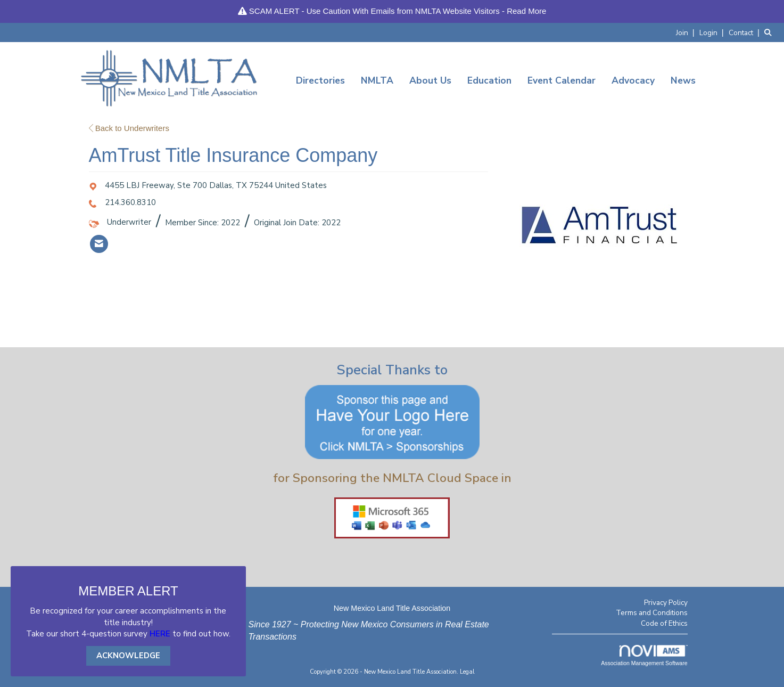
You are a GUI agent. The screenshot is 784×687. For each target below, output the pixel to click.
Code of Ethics (664, 623)
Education (489, 80)
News (683, 80)
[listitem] (687, 32)
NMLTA (377, 80)
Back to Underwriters (129, 128)
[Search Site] (770, 32)
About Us (430, 80)
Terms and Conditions (652, 613)
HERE (160, 634)
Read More (526, 11)
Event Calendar (562, 80)
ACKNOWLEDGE (128, 656)
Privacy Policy (666, 603)
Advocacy (633, 80)
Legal (467, 672)
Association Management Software (644, 656)
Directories (320, 80)
